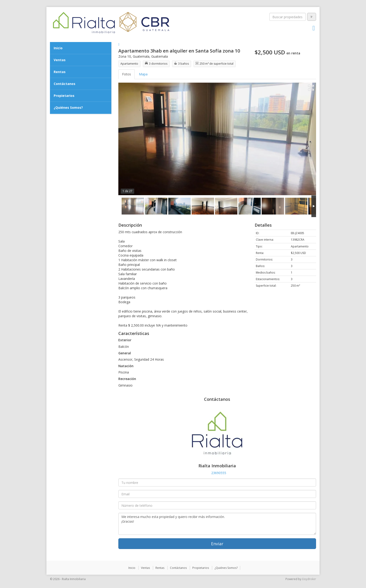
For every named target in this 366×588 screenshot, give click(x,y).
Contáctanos (65, 84)
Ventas (60, 60)
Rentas (60, 72)
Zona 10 (125, 56)
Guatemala (141, 56)
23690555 (219, 473)
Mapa (143, 74)
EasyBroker (309, 579)
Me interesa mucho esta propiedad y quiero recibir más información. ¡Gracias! (217, 524)
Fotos (127, 74)
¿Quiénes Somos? (68, 107)
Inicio (58, 48)
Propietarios (64, 96)
